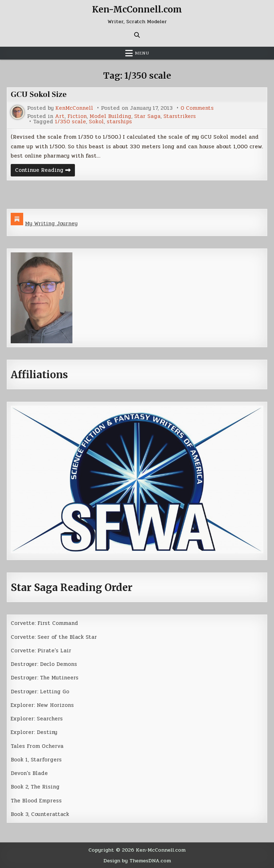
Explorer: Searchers (37, 719)
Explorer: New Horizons (42, 705)
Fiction (77, 116)
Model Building (110, 116)
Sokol (96, 122)
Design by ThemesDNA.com (137, 861)
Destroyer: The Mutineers (45, 678)
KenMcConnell (74, 108)
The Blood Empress (36, 801)
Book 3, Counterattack (40, 814)
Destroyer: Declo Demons (44, 664)
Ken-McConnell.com (137, 9)
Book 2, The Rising (35, 787)
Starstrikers (180, 116)
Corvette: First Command (44, 623)
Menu (142, 53)
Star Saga (147, 116)
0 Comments (197, 108)
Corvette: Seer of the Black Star (54, 637)
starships (119, 122)
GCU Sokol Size (39, 94)
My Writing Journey (51, 224)
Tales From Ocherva (37, 746)
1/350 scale (70, 122)
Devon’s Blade (29, 773)
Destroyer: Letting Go (40, 692)
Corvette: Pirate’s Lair (41, 651)
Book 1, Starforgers (36, 760)
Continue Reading (45, 171)
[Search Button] (137, 35)
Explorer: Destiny (34, 732)
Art (60, 116)
